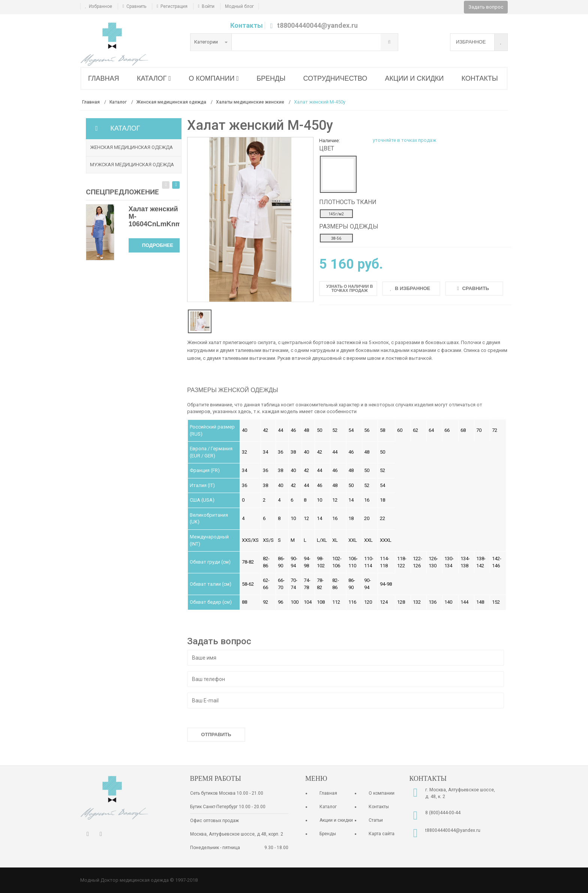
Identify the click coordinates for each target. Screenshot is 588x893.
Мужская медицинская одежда (132, 165)
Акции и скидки (336, 820)
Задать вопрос (486, 7)
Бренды (328, 834)
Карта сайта (382, 834)
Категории (211, 42)
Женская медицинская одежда (131, 147)
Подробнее (158, 245)
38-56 (336, 238)
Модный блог (239, 6)
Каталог (328, 807)
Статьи (376, 820)
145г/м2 (336, 214)
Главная (328, 793)
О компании (382, 793)
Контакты (247, 25)
